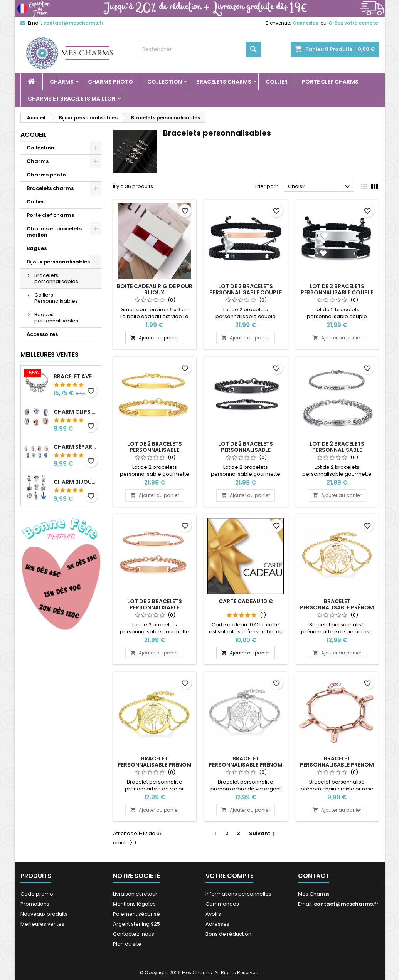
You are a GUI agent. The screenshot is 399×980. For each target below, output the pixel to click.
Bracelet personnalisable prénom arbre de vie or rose (337, 607)
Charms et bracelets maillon (72, 99)
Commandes (222, 904)
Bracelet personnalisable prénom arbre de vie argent (246, 765)
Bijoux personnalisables (58, 262)
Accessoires (42, 334)
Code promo (37, 894)
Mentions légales (134, 904)
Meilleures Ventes (50, 355)
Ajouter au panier (155, 338)
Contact (314, 876)
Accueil (34, 135)
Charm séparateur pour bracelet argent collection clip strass (76, 447)
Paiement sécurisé (136, 914)
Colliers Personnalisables (56, 298)
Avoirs (213, 914)
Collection (165, 82)
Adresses (217, 924)
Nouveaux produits (44, 914)
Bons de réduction (228, 934)
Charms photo (110, 82)
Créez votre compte (353, 23)
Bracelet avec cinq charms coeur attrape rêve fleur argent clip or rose (76, 376)
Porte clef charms (330, 82)
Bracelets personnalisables (56, 278)
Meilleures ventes (42, 924)
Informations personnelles (238, 894)
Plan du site (127, 944)
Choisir (320, 187)
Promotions (35, 904)
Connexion (306, 23)
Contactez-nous (134, 934)
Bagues (37, 248)
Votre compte (229, 876)
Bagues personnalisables (56, 318)
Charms (62, 82)
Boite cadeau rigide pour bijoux (155, 289)
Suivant (263, 833)
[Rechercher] (200, 49)
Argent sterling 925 (136, 924)
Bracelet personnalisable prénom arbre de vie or (155, 765)
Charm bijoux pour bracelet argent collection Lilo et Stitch (76, 482)
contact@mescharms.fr (73, 23)
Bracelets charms (224, 82)
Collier (277, 82)
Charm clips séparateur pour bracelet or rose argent (76, 412)
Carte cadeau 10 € (246, 601)
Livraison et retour (135, 894)
